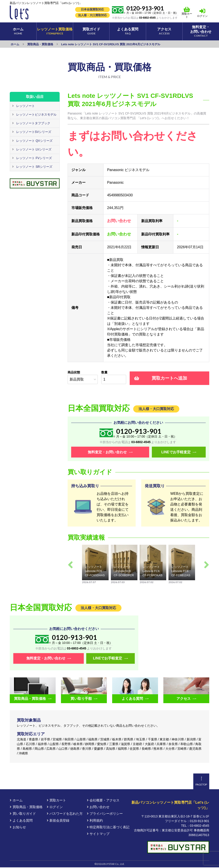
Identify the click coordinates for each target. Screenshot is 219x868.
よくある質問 (21, 821)
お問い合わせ (98, 808)
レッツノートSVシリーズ (33, 132)
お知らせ (18, 828)
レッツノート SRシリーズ (34, 166)
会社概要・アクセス (103, 801)
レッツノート (25, 106)
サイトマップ (98, 834)
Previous (70, 565)
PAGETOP (201, 785)
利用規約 (95, 821)
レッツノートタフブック (33, 123)
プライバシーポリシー (105, 814)
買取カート (187, 12)
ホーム (16, 801)
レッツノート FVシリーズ (34, 158)
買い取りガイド (23, 814)
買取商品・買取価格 (26, 808)
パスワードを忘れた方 (65, 814)
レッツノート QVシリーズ (34, 140)
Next (206, 565)
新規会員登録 (58, 821)
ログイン (203, 16)
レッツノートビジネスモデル (36, 114)
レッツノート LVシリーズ (33, 149)
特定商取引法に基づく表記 (108, 828)
